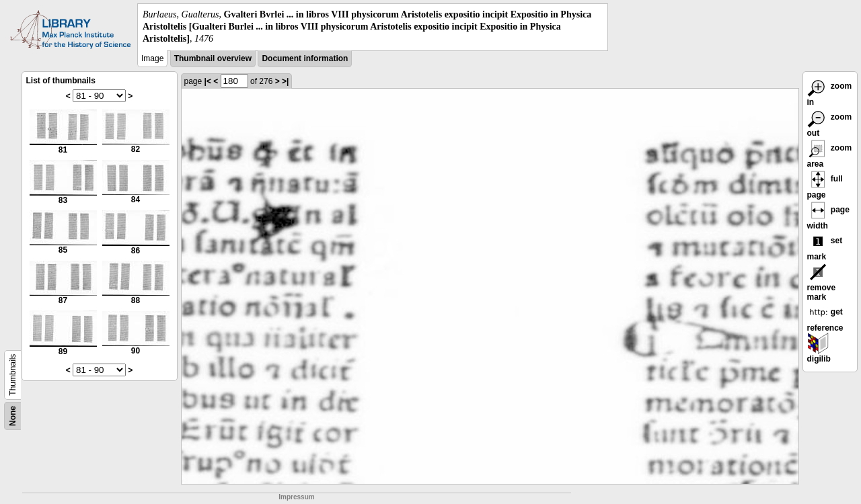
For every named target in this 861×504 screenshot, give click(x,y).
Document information (305, 58)
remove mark (822, 284)
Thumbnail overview (213, 58)
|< (208, 81)
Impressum (296, 497)
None (13, 416)
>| (285, 81)
